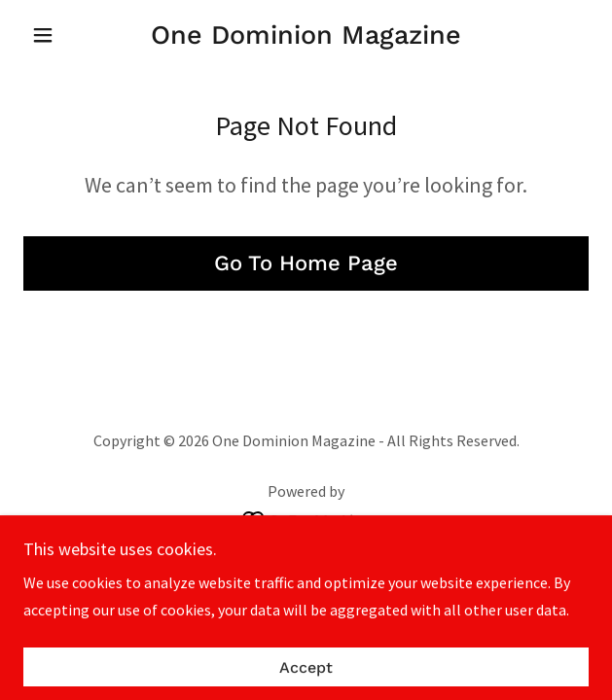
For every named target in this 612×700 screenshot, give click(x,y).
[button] (66, 35)
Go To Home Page (306, 263)
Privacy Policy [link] (306, 566)
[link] (306, 35)
